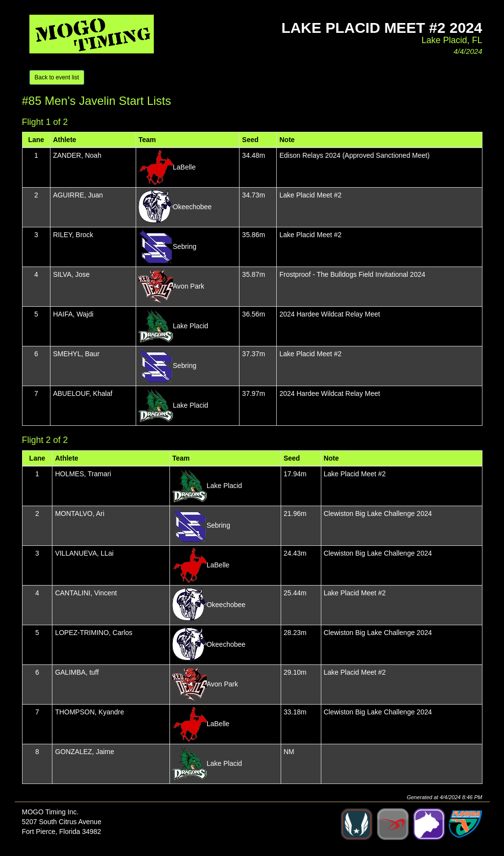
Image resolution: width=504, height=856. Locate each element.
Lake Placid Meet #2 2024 (382, 28)
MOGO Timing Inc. (50, 812)
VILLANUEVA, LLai (84, 553)
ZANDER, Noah (77, 155)
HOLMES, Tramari (83, 474)
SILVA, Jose (71, 274)
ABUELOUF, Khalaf (83, 393)
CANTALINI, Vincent (86, 593)
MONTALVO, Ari (80, 514)
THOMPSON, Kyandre (89, 712)
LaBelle (184, 167)
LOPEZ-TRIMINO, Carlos (94, 633)
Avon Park (189, 286)
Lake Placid (191, 326)
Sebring (185, 246)
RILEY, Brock (73, 235)
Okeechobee (192, 207)
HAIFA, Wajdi (73, 314)
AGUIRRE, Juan (78, 195)
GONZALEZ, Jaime (84, 752)
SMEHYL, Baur (76, 354)
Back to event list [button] (57, 77)
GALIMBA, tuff (77, 672)
